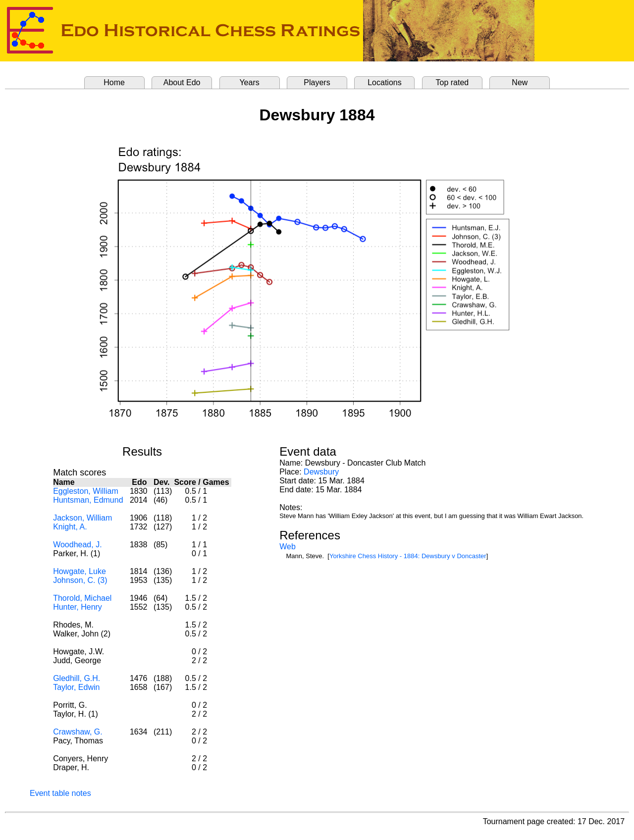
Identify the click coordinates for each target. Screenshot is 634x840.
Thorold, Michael (82, 598)
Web (288, 547)
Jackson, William (82, 518)
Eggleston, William (86, 491)
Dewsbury (321, 472)
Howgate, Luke (79, 571)
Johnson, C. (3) (80, 580)
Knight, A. (70, 527)
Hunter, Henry (78, 607)
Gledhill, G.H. (77, 678)
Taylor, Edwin (76, 687)
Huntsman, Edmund (88, 500)
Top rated (452, 82)
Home (114, 82)
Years (249, 82)
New (520, 82)
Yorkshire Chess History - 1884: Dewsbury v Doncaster (408, 556)
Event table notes (60, 793)
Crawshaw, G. (78, 732)
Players (317, 82)
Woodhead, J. (77, 545)
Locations (385, 82)
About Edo (182, 82)
